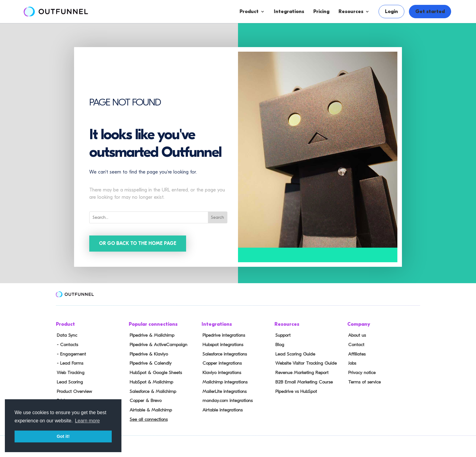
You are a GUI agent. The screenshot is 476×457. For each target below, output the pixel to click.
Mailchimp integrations (224, 381)
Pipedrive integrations (223, 336)
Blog (279, 345)
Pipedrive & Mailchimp (151, 336)
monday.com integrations (227, 399)
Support (282, 336)
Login (391, 12)
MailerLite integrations (224, 390)
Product (249, 12)
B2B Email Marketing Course (302, 381)
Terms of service (363, 381)
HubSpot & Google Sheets (154, 372)
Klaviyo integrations (221, 372)
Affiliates (356, 354)
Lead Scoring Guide (294, 354)
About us (356, 336)
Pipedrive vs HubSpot (295, 390)
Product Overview (73, 390)
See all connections (147, 417)
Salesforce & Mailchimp (152, 390)
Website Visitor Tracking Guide (305, 363)
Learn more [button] (87, 421)
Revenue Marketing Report (301, 372)
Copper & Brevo (144, 399)
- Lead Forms (69, 363)
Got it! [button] (63, 436)
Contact (355, 345)
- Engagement (70, 354)
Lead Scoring (69, 381)
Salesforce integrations (224, 354)
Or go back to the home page (138, 244)
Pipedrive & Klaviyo (148, 354)
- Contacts (66, 345)
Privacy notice (361, 372)
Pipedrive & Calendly (149, 363)
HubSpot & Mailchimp (150, 381)
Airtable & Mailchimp (150, 407)
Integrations (289, 12)
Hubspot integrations (222, 345)
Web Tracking (70, 372)
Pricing (321, 12)
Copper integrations (221, 363)
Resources (351, 12)
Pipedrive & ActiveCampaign (157, 345)
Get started (430, 12)
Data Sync (66, 336)
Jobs (351, 363)
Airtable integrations (222, 407)
